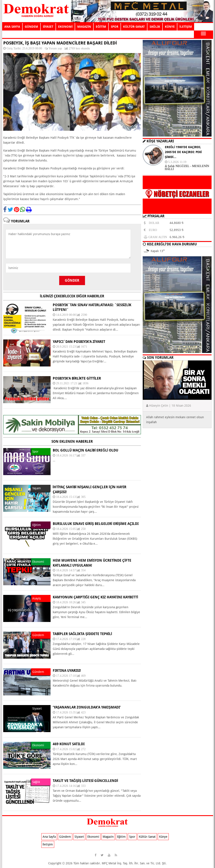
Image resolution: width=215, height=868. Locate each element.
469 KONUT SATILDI (69, 744)
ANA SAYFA (12, 27)
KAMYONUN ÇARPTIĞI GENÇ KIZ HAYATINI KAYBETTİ (95, 597)
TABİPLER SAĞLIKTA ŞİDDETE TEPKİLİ (82, 634)
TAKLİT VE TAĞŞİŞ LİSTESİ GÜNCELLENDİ (85, 781)
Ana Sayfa (49, 837)
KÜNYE (170, 27)
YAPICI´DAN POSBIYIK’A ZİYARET (79, 342)
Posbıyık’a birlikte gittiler (77, 378)
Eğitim (121, 837)
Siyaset (79, 837)
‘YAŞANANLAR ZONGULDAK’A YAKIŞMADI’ (87, 707)
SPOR (115, 27)
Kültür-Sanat (147, 837)
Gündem (65, 837)
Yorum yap (55, 48)
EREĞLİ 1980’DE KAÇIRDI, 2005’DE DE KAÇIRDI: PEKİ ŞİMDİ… (183, 152)
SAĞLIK (155, 27)
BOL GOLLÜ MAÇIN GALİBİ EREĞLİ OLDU (86, 450)
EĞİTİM (101, 27)
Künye (163, 837)
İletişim (48, 844)
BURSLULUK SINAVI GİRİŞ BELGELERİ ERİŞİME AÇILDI (96, 524)
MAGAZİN (84, 27)
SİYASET (48, 27)
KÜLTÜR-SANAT (134, 27)
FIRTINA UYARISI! (67, 671)
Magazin (108, 837)
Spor (132, 837)
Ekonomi (93, 837)
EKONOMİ (65, 27)
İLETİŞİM (186, 27)
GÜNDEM (31, 27)
